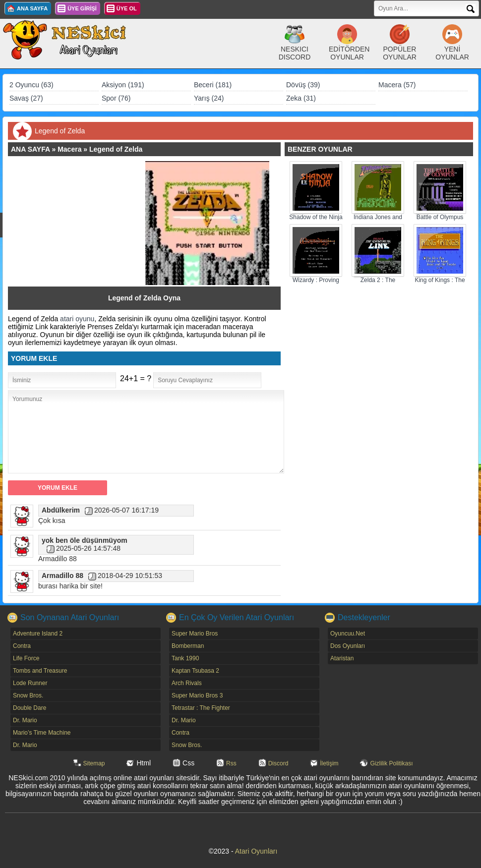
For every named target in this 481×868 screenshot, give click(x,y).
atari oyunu (77, 319)
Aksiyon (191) (123, 85)
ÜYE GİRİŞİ (82, 8)
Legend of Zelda (116, 149)
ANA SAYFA (32, 8)
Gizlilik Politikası (391, 763)
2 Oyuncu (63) (31, 85)
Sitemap (94, 763)
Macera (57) (397, 85)
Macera (69, 149)
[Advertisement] (81, 223)
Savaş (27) (26, 98)
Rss (231, 763)
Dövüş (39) (303, 85)
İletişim (329, 763)
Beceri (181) (213, 85)
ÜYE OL (127, 8)
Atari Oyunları (256, 851)
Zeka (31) (301, 98)
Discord (278, 763)
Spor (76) (116, 98)
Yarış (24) (209, 98)
